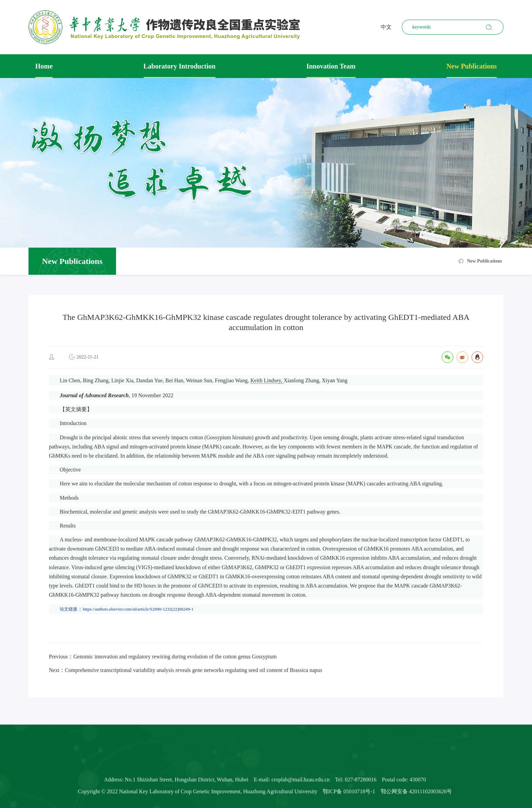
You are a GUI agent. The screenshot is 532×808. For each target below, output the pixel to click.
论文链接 (69, 609)
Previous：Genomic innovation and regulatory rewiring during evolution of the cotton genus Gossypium (163, 657)
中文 (386, 27)
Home (44, 66)
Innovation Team (331, 66)
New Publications (472, 66)
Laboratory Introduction (179, 66)
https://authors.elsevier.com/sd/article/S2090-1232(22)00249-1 (138, 609)
